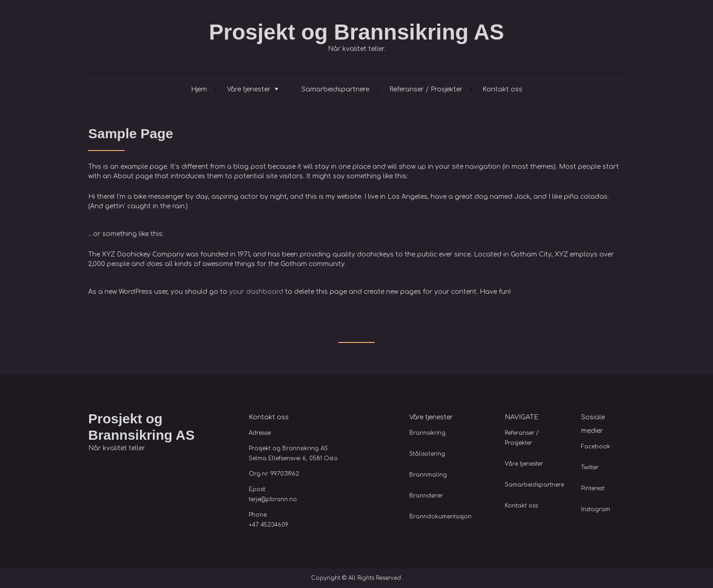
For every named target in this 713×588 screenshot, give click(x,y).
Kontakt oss (502, 89)
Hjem (199, 89)
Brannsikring (427, 433)
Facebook (596, 447)
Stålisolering (427, 454)
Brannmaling (428, 475)
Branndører (426, 496)
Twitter (590, 467)
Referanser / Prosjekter (426, 89)
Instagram (596, 509)
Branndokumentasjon (440, 517)
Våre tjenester (249, 89)
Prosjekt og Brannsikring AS (356, 32)
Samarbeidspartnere (335, 89)
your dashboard (256, 292)
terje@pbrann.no (273, 499)
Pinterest (593, 488)
